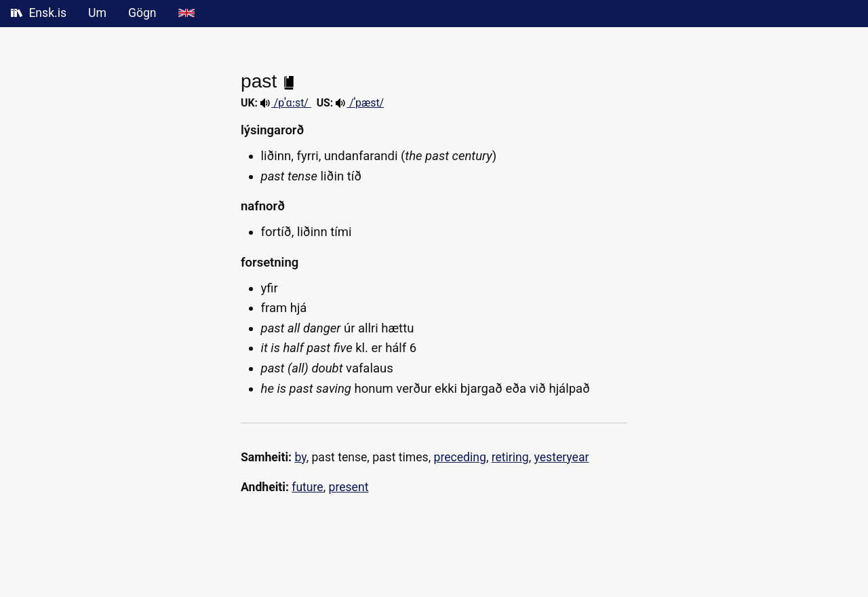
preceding (460, 457)
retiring (510, 457)
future (307, 487)
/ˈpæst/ (360, 103)
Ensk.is (39, 13)
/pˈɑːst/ (286, 103)
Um (97, 13)
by (300, 457)
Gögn (142, 13)
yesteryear (562, 457)
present (349, 487)
